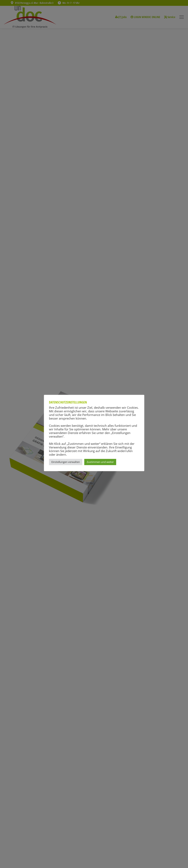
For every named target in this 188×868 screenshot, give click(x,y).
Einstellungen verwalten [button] (66, 462)
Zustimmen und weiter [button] (100, 462)
